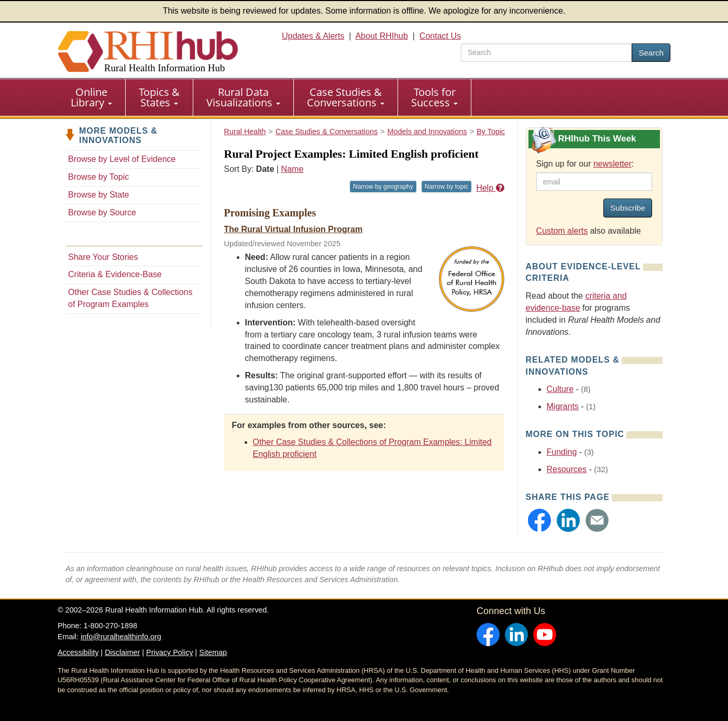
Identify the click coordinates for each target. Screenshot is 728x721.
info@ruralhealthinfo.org (121, 637)
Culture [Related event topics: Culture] (560, 389)
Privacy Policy (170, 652)
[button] (539, 520)
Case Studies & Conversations (346, 97)
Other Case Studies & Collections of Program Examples (130, 298)
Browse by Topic (98, 177)
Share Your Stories (103, 257)
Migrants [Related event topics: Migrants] (563, 406)
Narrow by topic (446, 187)
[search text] (547, 53)
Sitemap (213, 652)
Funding (562, 452)
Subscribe (628, 208)
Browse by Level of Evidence (122, 159)
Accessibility (78, 652)
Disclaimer (122, 652)
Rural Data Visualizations (243, 97)
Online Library (91, 97)
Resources (567, 469)
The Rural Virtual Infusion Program (294, 229)
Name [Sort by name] (293, 169)
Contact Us (440, 36)
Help (490, 188)
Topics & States (159, 97)
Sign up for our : (585, 164)
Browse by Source (102, 212)
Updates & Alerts (313, 36)
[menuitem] (92, 97)
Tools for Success (434, 97)
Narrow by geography (383, 187)
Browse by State (99, 195)
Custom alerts (562, 231)
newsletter (613, 164)
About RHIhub (382, 36)
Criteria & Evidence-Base (115, 274)
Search (651, 53)
